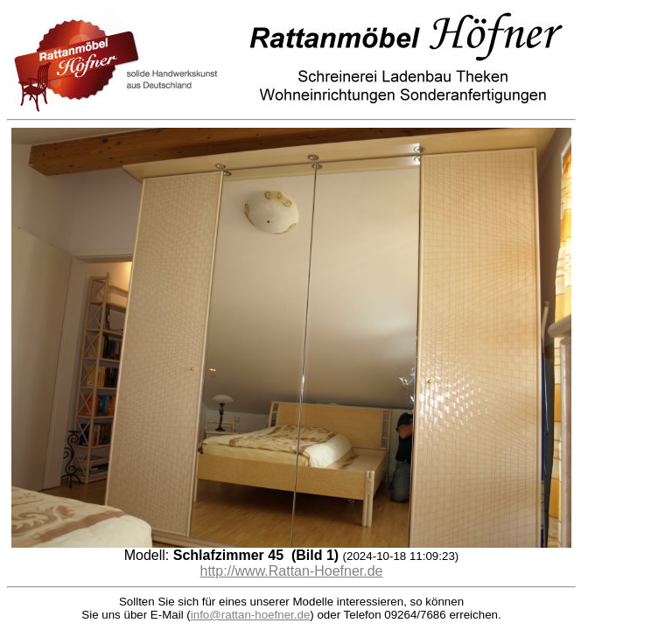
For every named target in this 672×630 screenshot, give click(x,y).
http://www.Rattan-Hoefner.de (292, 571)
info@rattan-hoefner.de (251, 615)
